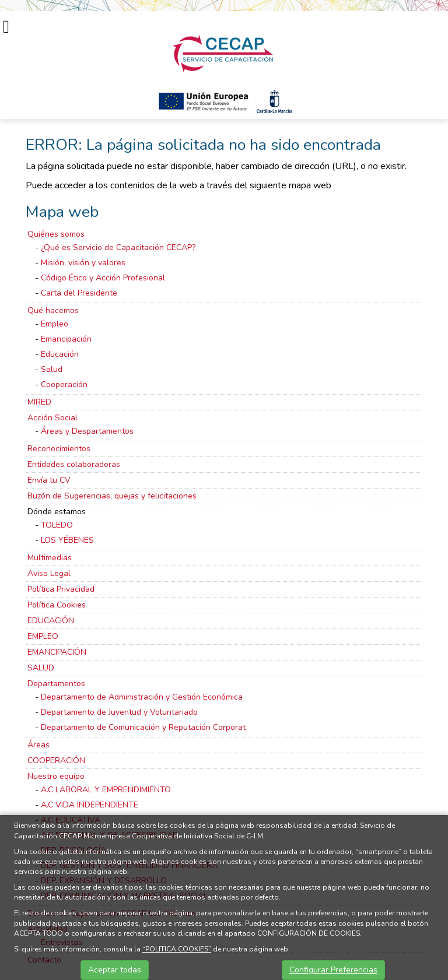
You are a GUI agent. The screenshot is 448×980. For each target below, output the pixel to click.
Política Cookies (57, 605)
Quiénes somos (56, 234)
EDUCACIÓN (51, 621)
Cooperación (64, 384)
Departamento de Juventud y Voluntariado (119, 712)
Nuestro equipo (56, 776)
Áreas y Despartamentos (87, 431)
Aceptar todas (115, 970)
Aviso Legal (49, 573)
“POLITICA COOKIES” (177, 949)
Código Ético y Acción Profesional (103, 278)
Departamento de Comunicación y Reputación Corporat (143, 727)
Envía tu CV (49, 480)
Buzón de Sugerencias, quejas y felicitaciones (112, 496)
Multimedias (50, 558)
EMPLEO (43, 636)
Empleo (55, 324)
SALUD (41, 668)
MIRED (39, 402)
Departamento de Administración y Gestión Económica (142, 697)
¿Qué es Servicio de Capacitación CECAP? (118, 247)
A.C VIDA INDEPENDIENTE (90, 805)
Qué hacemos (53, 310)
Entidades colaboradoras (74, 464)
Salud (52, 369)
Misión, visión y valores (83, 263)
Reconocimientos (59, 449)
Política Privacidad (61, 589)
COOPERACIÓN (56, 761)
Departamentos (56, 684)
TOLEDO (57, 525)
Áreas (38, 745)
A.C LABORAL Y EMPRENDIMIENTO (106, 790)
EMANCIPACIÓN (57, 652)
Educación (60, 354)
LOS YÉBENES (67, 540)
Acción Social (52, 418)
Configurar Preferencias (333, 970)
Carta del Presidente (79, 293)
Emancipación (66, 339)
